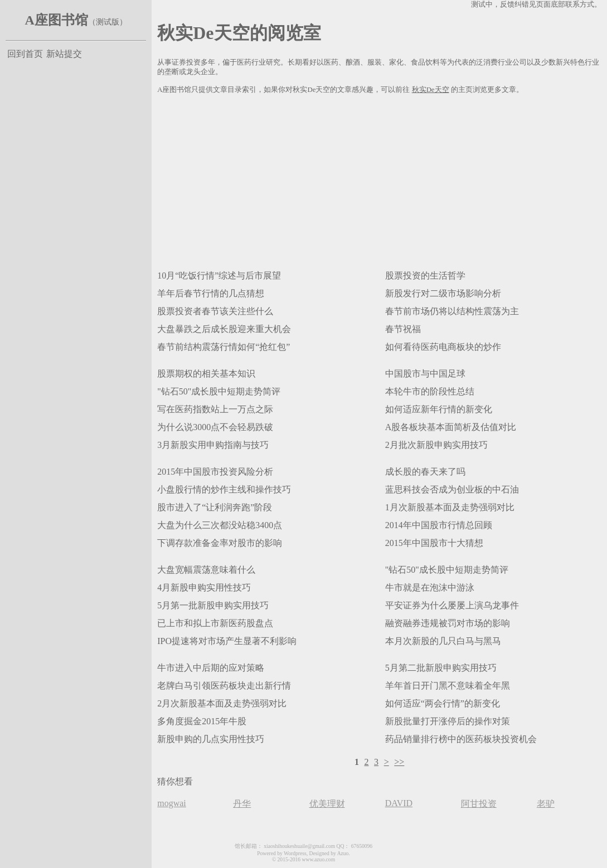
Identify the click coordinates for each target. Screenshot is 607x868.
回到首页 (25, 54)
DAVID (399, 803)
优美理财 (327, 804)
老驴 (546, 804)
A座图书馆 (56, 20)
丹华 (242, 804)
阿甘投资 (479, 804)
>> (399, 762)
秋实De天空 (431, 90)
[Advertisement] (379, 180)
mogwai (172, 803)
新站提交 (64, 54)
